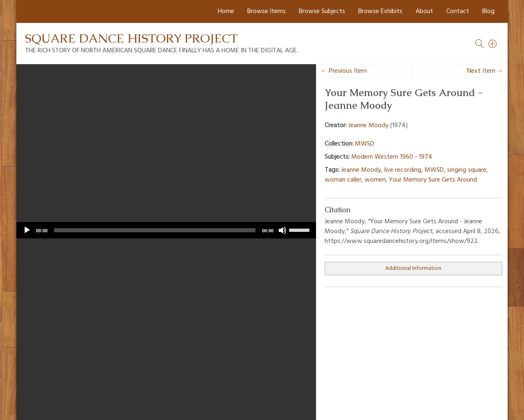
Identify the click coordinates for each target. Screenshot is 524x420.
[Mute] (282, 230)
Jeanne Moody (368, 126)
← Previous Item (344, 71)
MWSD (365, 144)
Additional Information (413, 268)
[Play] (27, 230)
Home (226, 11)
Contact (458, 11)
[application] (166, 230)
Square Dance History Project (131, 38)
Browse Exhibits (380, 11)
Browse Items (267, 11)
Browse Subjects (322, 11)
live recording (403, 170)
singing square (467, 170)
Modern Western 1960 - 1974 (392, 157)
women (375, 180)
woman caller (343, 180)
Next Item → (485, 71)
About (424, 11)
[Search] (493, 44)
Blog (488, 11)
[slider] (155, 230)
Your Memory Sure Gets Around (433, 180)
